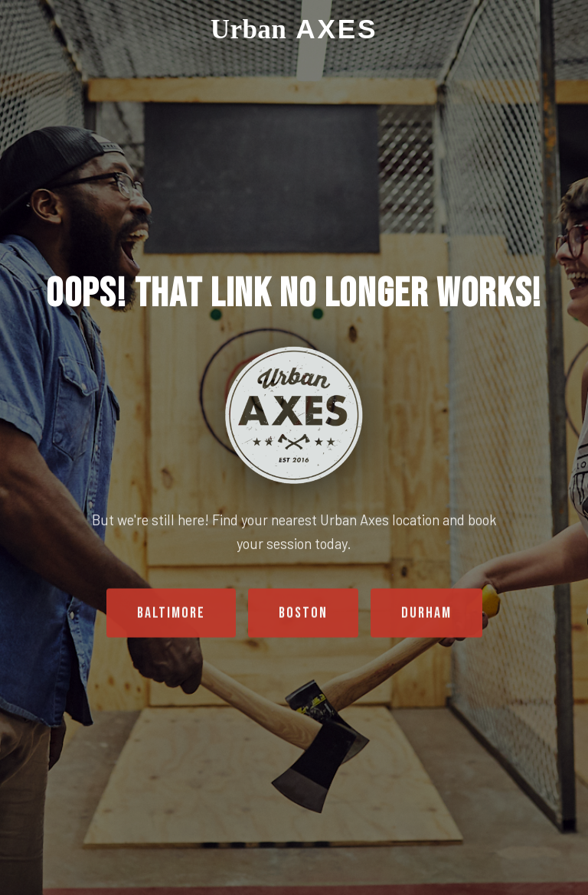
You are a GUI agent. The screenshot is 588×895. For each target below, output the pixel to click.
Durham (426, 614)
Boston (303, 614)
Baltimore (171, 614)
